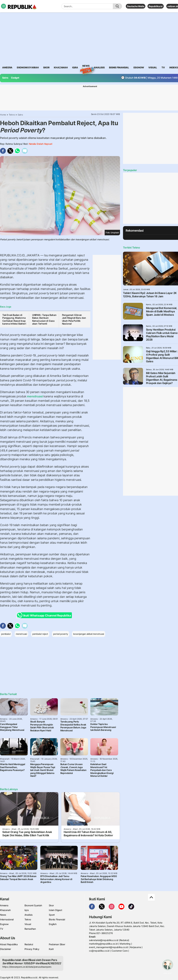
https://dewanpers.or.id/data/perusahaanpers (27, 967)
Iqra (27, 910)
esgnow (139, 67)
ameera (7, 67)
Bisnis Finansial (119, 67)
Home (3, 115)
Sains (5, 78)
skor (46, 67)
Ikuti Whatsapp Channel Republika (45, 615)
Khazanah (5, 910)
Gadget (15, 78)
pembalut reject (40, 634)
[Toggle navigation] (3, 6)
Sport (52, 915)
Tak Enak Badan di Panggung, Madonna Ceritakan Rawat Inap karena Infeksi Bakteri (14, 319)
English (53, 924)
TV (163, 67)
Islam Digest (55, 910)
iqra (75, 67)
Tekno (12, 115)
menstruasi (35, 396)
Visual (28, 924)
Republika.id (155, 6)
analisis (99, 67)
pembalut (6, 634)
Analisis (29, 915)
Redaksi (29, 944)
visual (153, 67)
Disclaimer (5, 949)
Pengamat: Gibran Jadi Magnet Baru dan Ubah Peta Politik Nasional (74, 319)
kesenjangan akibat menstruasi (89, 634)
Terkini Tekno (131, 248)
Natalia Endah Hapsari (41, 144)
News (86, 66)
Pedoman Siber (57, 944)
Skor (51, 905)
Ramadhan (30, 929)
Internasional (7, 919)
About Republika (9, 944)
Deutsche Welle (136, 6)
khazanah (61, 67)
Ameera (4, 905)
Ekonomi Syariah (28, 67)
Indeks (174, 67)
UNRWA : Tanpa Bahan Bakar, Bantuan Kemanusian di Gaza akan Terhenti (44, 319)
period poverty (60, 634)
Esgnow (4, 924)
